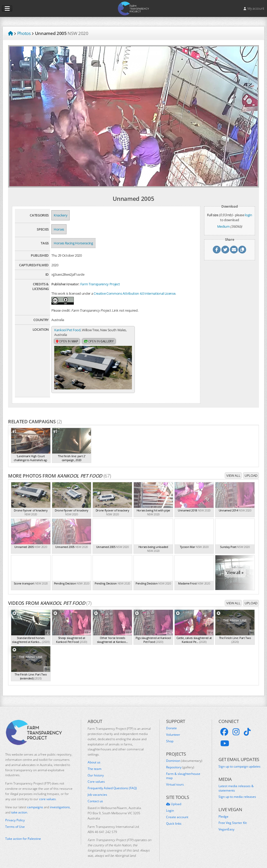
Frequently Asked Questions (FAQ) (112, 782)
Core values (96, 776)
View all (233, 470)
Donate (171, 722)
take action (19, 807)
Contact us (95, 795)
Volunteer (173, 729)
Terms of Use (15, 821)
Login (170, 805)
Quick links (174, 818)
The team (95, 763)
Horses (59, 229)
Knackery (60, 215)
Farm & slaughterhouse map (183, 770)
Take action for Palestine (23, 833)
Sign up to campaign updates (239, 761)
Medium (223, 226)
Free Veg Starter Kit (233, 817)
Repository (180, 761)
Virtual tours (175, 779)
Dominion (184, 755)
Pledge (223, 811)
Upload (251, 470)
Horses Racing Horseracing (73, 243)
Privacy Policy (15, 814)
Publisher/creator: (65, 284)
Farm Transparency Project (100, 284)
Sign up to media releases (237, 791)
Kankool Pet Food (67, 330)
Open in (67, 342)
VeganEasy (226, 824)
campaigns (35, 801)
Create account (177, 811)
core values (47, 793)
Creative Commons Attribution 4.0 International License (134, 293)
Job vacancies (97, 789)
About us (94, 756)
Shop (170, 735)
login (248, 215)
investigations (60, 801)
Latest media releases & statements (236, 782)
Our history (96, 769)
